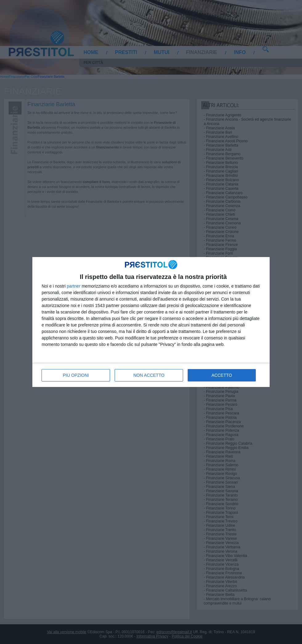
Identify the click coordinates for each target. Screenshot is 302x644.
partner (74, 286)
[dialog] (151, 322)
